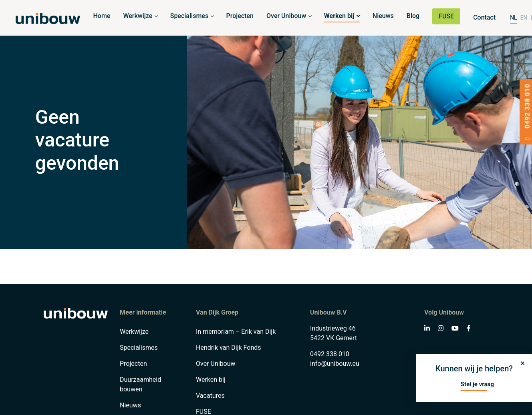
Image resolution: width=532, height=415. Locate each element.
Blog (413, 16)
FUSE (446, 16)
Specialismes (189, 16)
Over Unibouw (286, 16)
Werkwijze (138, 16)
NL (513, 18)
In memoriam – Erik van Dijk (236, 332)
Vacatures (210, 396)
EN (524, 18)
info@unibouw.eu (335, 364)
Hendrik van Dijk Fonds (229, 348)
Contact (484, 17)
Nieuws (383, 16)
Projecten (240, 16)
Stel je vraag (477, 384)
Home (102, 16)
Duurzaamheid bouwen (140, 384)
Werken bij (339, 16)
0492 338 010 (330, 354)
